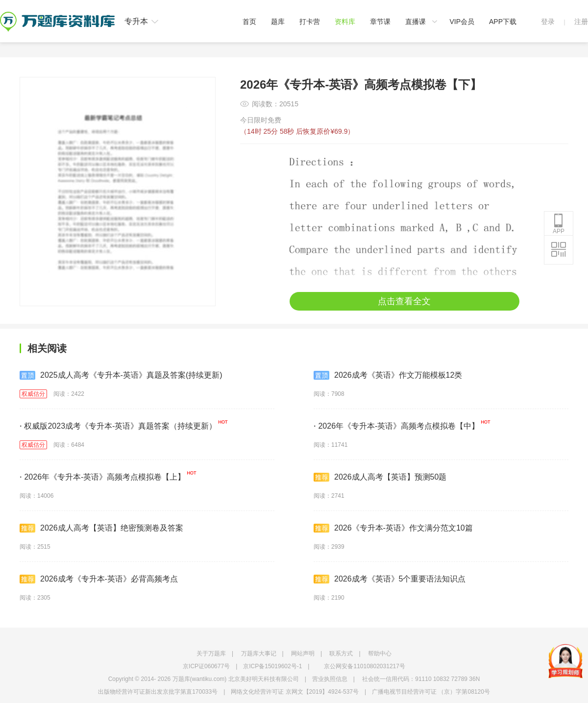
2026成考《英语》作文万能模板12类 (388, 375)
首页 (249, 22)
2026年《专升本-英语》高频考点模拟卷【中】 (396, 426)
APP (559, 224)
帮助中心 (380, 654)
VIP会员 (462, 22)
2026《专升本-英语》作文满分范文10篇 (393, 528)
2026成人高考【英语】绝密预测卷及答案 (101, 528)
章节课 (380, 22)
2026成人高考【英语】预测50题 (380, 477)
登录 (548, 22)
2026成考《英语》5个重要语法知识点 (390, 579)
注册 (581, 22)
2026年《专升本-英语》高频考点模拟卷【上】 (102, 477)
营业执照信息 (330, 679)
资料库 (345, 22)
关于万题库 (211, 654)
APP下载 (503, 22)
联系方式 (341, 654)
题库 (278, 22)
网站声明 (303, 654)
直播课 (416, 22)
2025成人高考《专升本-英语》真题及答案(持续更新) (121, 375)
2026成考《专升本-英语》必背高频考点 (99, 579)
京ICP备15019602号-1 (272, 666)
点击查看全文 (404, 301)
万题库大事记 (259, 654)
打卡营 (310, 22)
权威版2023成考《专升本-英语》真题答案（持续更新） (118, 426)
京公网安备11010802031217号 (364, 666)
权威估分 (33, 394)
